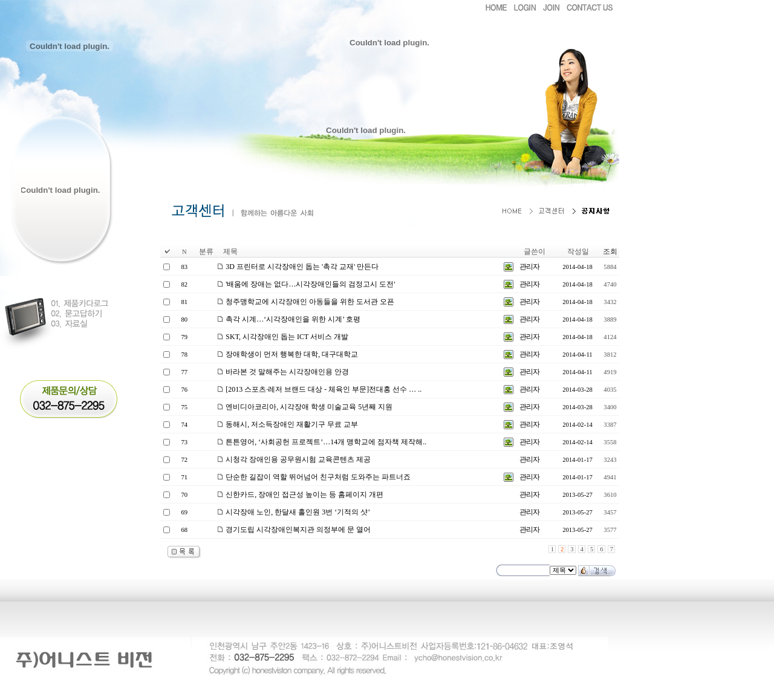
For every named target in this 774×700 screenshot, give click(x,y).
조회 (610, 251)
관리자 (529, 267)
